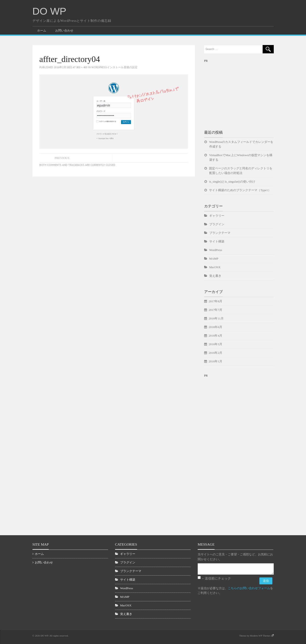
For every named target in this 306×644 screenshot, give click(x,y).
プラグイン (217, 224)
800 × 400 (82, 67)
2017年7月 (216, 310)
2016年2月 (216, 353)
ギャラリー (217, 216)
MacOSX (215, 267)
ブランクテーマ (220, 233)
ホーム (42, 31)
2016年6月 (216, 327)
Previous (62, 158)
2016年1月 (216, 361)
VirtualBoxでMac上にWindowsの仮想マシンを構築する (241, 157)
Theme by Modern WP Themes (256, 636)
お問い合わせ (64, 31)
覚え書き (215, 276)
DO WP (49, 11)
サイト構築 (217, 241)
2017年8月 (216, 301)
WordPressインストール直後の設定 (114, 67)
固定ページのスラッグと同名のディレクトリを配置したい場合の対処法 (241, 171)
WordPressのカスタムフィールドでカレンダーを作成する (241, 144)
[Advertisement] (239, 92)
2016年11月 (216, 318)
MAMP (214, 259)
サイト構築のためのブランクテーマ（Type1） (240, 190)
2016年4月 (216, 336)
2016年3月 (216, 344)
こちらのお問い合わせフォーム (249, 588)
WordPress (216, 250)
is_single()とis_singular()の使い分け (232, 182)
